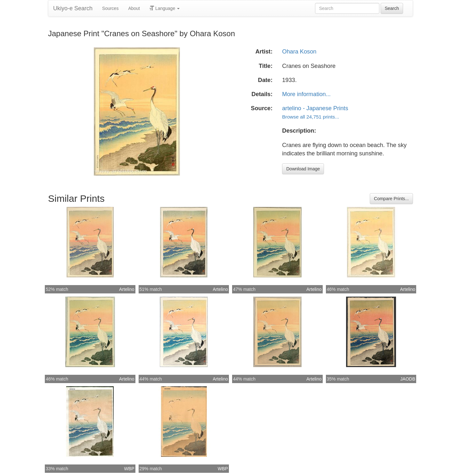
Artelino (127, 289)
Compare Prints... (391, 199)
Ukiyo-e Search (73, 8)
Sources (110, 8)
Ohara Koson (299, 52)
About (134, 8)
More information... (306, 94)
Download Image (303, 169)
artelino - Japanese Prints (315, 108)
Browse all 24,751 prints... (311, 117)
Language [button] (165, 8)
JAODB (408, 379)
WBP (129, 469)
